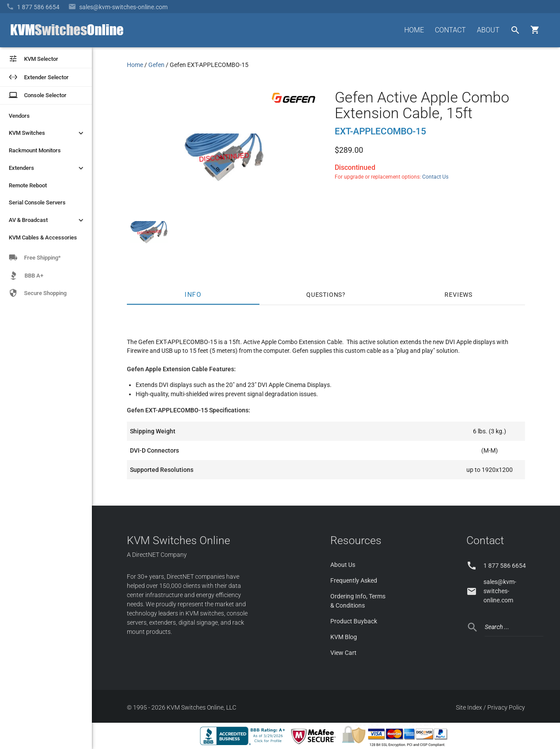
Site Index (469, 707)
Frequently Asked (354, 580)
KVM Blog (344, 637)
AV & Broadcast (47, 220)
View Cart (343, 653)
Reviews (458, 295)
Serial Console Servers (37, 202)
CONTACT (450, 30)
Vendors (19, 116)
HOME (414, 30)
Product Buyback (354, 621)
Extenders (47, 168)
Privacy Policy (506, 707)
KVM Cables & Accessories (43, 237)
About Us (343, 565)
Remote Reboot (28, 185)
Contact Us (435, 177)
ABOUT (488, 30)
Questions (324, 295)
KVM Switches (47, 133)
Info (193, 295)
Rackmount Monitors (35, 150)
